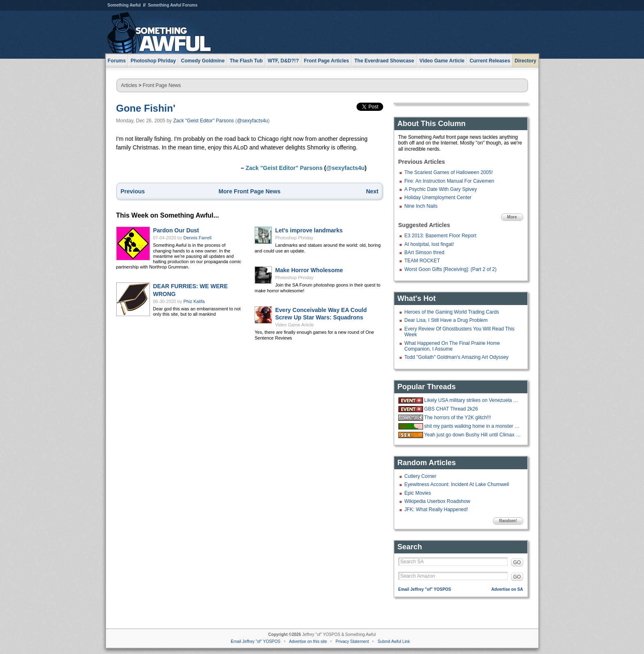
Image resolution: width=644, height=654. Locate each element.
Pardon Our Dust (176, 230)
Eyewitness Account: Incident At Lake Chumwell (457, 484)
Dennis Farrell (198, 238)
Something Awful (124, 5)
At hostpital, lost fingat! (429, 244)
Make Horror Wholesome (309, 270)
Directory (526, 61)
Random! (508, 521)
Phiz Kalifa (194, 301)
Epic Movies (418, 493)
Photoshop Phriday (294, 238)
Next (372, 191)
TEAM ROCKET (422, 261)
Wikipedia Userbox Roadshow (437, 501)
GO (517, 562)
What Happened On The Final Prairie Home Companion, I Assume (452, 346)
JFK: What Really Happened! (436, 509)
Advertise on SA (507, 589)
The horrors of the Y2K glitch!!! (458, 418)
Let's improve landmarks (309, 230)
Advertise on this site (308, 641)
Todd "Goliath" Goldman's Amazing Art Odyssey (457, 357)
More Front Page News (250, 191)
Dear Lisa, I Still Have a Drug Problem (446, 320)
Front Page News (162, 85)
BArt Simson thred (424, 252)
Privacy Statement (352, 641)
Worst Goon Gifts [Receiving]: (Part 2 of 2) (451, 269)
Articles (129, 85)
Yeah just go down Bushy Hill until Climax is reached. (473, 435)
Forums (117, 61)
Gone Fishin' (146, 108)
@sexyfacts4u (253, 121)
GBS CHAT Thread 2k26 (451, 409)
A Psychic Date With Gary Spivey (441, 189)
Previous (133, 191)
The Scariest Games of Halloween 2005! (449, 172)
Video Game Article (294, 325)
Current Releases (490, 61)
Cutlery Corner (421, 476)
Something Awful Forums (173, 5)
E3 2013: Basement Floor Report (440, 236)
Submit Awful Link (394, 641)
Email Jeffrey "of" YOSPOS (425, 589)
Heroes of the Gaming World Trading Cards (452, 312)
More (512, 217)
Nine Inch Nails (421, 206)
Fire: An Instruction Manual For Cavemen (450, 181)
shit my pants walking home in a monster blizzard (473, 426)
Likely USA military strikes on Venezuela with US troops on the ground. (473, 400)
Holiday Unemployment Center (438, 197)
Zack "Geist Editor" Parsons (204, 121)
